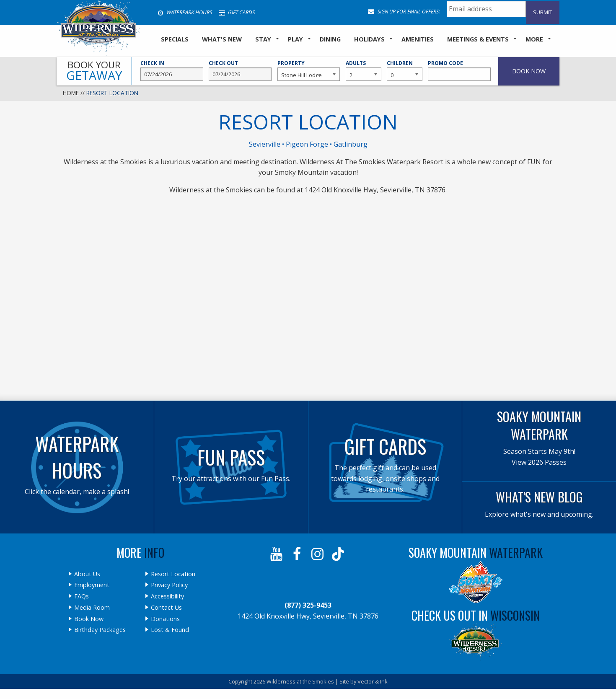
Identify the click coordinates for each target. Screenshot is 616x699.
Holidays (369, 39)
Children (404, 70)
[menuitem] (175, 40)
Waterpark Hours (185, 12)
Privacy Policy (169, 585)
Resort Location (173, 574)
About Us (87, 574)
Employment (92, 585)
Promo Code (459, 70)
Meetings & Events (478, 39)
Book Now (89, 619)
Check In (172, 70)
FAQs (82, 596)
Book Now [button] (529, 71)
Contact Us (166, 608)
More (534, 39)
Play (295, 39)
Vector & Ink (373, 681)
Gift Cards (237, 12)
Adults (363, 70)
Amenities (418, 39)
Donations (165, 619)
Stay (263, 39)
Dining (330, 39)
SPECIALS (175, 39)
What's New (222, 39)
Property (309, 70)
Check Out (240, 70)
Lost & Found (170, 630)
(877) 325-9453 (308, 605)
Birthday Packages (100, 630)
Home (71, 93)
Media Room (92, 608)
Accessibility (167, 596)
